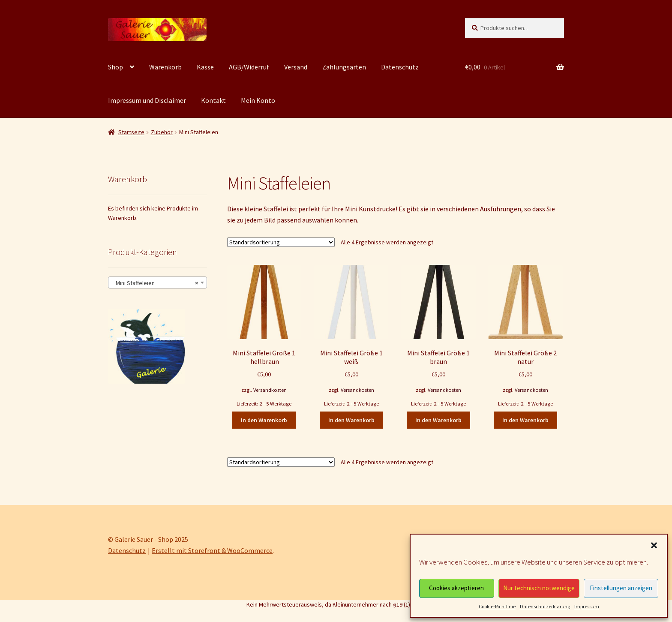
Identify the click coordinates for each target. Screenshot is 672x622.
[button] (654, 545)
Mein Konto (258, 100)
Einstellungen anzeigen (621, 588)
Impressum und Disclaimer (147, 100)
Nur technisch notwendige (539, 588)
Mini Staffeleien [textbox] (155, 283)
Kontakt (213, 100)
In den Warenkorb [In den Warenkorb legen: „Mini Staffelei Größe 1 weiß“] (351, 420)
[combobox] (157, 282)
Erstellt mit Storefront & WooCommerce (212, 550)
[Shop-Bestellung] (281, 242)
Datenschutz (400, 67)
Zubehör (162, 132)
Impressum (587, 606)
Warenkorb (165, 67)
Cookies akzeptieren (456, 588)
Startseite (131, 132)
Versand (296, 67)
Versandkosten (270, 390)
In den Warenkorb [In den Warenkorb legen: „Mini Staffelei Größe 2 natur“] (525, 420)
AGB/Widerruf (249, 67)
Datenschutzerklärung (545, 606)
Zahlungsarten (344, 67)
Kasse (205, 67)
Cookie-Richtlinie (497, 606)
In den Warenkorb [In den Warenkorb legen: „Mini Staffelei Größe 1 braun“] (438, 420)
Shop (115, 67)
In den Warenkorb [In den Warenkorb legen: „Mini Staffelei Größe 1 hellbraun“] (264, 420)
